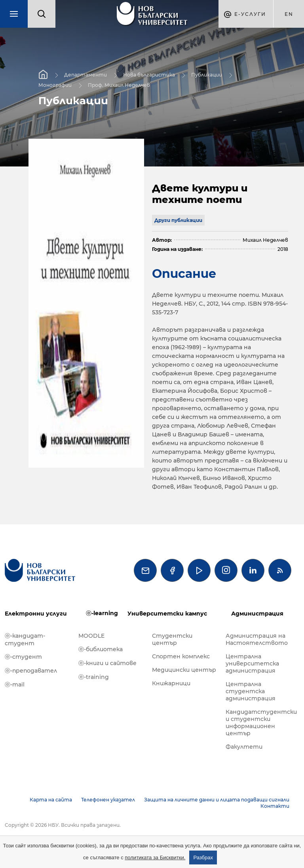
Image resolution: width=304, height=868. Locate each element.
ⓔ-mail (15, 684)
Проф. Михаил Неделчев (119, 85)
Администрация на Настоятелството (257, 639)
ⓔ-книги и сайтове (107, 663)
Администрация (257, 614)
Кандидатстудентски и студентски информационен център (258, 723)
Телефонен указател (108, 800)
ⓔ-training (94, 677)
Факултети (244, 747)
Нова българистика (149, 75)
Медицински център (184, 670)
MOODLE (91, 636)
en (289, 14)
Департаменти (85, 75)
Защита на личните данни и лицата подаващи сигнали (217, 800)
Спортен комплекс (181, 656)
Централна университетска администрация (252, 663)
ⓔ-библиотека (101, 649)
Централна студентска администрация (251, 691)
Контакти (275, 806)
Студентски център (172, 639)
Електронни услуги (36, 614)
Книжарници (171, 683)
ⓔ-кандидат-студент (25, 640)
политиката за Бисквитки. (155, 857)
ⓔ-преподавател (31, 671)
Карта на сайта (51, 800)
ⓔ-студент (23, 657)
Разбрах (203, 857)
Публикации (207, 75)
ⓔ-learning (102, 613)
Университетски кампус (167, 614)
